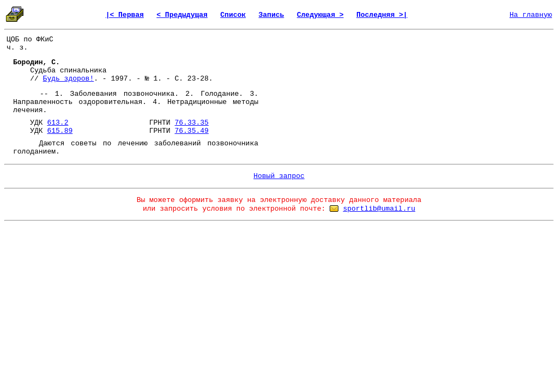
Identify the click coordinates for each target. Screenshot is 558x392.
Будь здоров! (69, 79)
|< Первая (125, 15)
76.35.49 (191, 131)
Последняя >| (382, 15)
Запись (272, 15)
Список (233, 15)
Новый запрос (279, 176)
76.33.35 (191, 123)
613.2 (57, 123)
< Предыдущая (182, 15)
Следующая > (320, 15)
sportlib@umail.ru (379, 209)
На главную (531, 15)
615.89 (60, 131)
